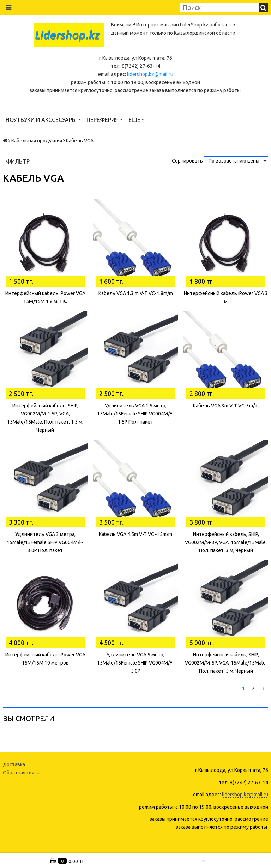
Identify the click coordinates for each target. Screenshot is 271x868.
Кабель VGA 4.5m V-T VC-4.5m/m (135, 534)
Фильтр (18, 161)
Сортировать (187, 161)
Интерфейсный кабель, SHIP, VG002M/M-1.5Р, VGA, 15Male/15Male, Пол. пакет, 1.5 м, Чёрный (45, 418)
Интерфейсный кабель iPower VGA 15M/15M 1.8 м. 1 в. (45, 297)
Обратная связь (21, 773)
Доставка (14, 764)
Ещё (136, 119)
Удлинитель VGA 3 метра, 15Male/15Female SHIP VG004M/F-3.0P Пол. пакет (45, 542)
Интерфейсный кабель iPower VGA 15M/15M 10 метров (45, 659)
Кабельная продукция (37, 141)
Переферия (105, 119)
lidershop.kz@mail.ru (150, 74)
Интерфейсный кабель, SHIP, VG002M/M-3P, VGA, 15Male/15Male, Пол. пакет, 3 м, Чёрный (226, 542)
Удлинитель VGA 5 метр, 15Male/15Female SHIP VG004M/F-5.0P (135, 663)
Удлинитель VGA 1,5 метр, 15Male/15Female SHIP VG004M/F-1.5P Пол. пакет (135, 414)
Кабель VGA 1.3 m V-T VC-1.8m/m (136, 293)
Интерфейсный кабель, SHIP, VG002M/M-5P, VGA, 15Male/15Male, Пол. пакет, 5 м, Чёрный (226, 663)
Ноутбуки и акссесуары (43, 119)
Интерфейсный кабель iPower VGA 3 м (226, 297)
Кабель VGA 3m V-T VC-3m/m (226, 406)
